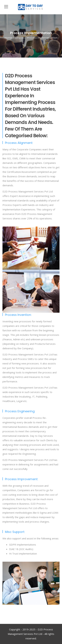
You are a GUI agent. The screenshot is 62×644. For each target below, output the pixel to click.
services (20, 38)
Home (8, 38)
